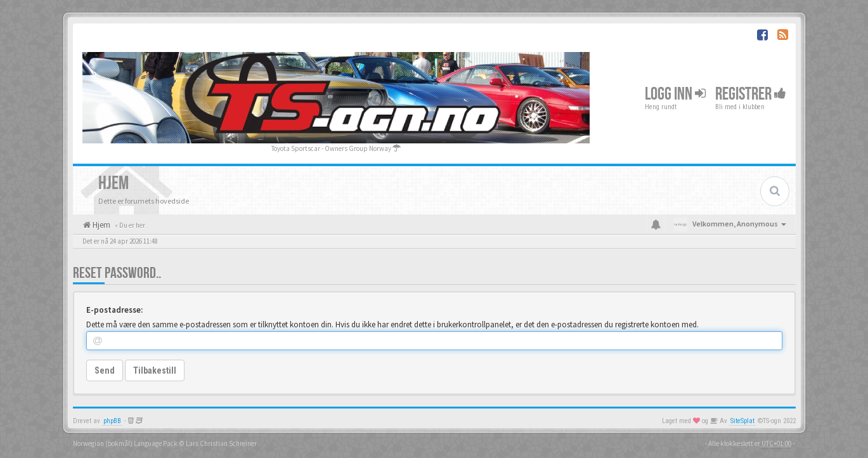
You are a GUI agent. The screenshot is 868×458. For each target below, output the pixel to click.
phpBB (112, 421)
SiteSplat (742, 421)
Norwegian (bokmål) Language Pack (125, 443)
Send (105, 370)
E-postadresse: (114, 310)
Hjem (100, 225)
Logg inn (675, 94)
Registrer (751, 94)
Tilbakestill (155, 370)
